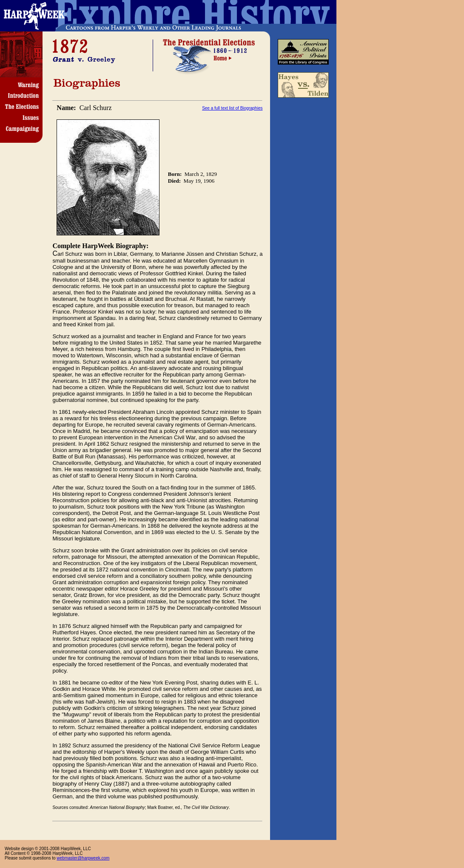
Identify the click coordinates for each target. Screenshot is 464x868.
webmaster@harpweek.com (83, 858)
